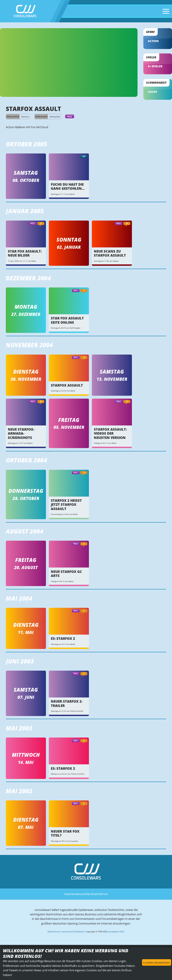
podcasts (94, 894)
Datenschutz (53, 932)
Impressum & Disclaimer (73, 932)
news (67, 894)
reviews (76, 894)
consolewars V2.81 (116, 932)
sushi (84, 894)
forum (104, 894)
